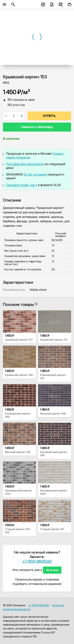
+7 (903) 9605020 (37, 561)
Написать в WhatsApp (37, 127)
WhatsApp (52, 570)
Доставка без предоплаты (25, 164)
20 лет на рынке (35, 174)
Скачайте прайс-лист (22, 185)
